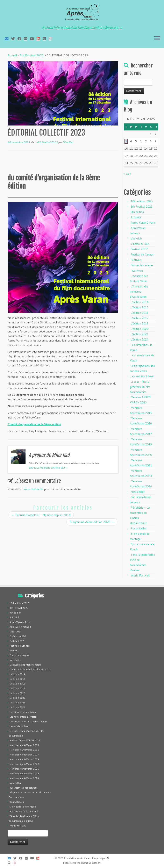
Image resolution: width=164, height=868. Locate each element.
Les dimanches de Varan (23, 712)
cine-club (136, 238)
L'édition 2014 (140, 302)
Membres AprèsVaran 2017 (24, 755)
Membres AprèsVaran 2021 (24, 769)
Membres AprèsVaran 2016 (24, 750)
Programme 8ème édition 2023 (92, 522)
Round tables (139, 528)
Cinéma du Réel (140, 244)
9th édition (137, 212)
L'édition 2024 (140, 339)
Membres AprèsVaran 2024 (24, 778)
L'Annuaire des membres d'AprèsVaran (139, 292)
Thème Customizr (90, 863)
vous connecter (34, 489)
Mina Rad (68, 142)
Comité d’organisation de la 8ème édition (34, 424)
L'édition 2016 (140, 313)
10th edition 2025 (142, 201)
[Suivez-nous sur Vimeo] (46, 39)
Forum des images (142, 265)
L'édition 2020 (140, 329)
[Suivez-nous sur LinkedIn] (40, 39)
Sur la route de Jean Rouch (24, 811)
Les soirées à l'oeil (142, 376)
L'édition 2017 (140, 318)
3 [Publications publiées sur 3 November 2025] (126, 141)
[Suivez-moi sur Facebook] (21, 39)
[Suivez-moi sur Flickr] (27, 39)
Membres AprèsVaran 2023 (24, 774)
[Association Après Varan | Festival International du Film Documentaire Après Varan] (82, 13)
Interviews (137, 271)
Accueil (12, 55)
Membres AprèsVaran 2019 (24, 759)
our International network (23, 788)
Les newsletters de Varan (23, 717)
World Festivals (140, 575)
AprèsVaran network (20, 627)
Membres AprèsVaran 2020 (24, 764)
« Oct (127, 174)
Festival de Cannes (142, 254)
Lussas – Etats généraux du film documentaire (140, 387)
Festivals (136, 260)
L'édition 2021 (140, 334)
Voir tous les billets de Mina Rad (48, 468)
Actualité (136, 217)
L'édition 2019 (140, 323)
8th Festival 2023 (32, 55)
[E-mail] (8, 39)
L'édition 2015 (140, 307)
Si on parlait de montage (23, 807)
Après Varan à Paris (143, 223)
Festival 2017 (139, 249)
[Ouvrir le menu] (157, 38)
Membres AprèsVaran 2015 (24, 745)
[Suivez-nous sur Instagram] (52, 39)
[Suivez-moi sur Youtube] (33, 39)
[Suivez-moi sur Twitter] (14, 39)
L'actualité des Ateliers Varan (25, 665)
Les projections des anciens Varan (28, 722)
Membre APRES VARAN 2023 (25, 740)
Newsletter (138, 492)
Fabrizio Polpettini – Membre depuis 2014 (41, 515)
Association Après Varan (77, 858)
